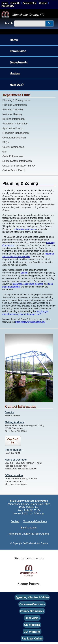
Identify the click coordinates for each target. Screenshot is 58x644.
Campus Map (30, 3)
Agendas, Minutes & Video (32, 597)
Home (5, 3)
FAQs (6, 142)
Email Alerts (32, 618)
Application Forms (13, 128)
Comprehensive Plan (14, 138)
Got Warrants (32, 632)
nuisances (17, 284)
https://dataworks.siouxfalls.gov (30, 322)
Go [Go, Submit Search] (49, 23)
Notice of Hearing (12, 114)
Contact (43, 3)
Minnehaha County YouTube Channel (29, 534)
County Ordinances (13, 147)
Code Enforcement (13, 156)
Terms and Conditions (35, 521)
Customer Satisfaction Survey (19, 166)
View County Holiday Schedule (21, 469)
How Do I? (17, 85)
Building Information (14, 119)
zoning (24, 273)
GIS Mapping (32, 625)
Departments (19, 62)
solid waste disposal (33, 284)
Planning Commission (15, 105)
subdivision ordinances (25, 229)
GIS (5, 152)
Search (8, 23)
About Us (15, 3)
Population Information (15, 124)
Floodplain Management (16, 133)
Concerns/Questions (32, 604)
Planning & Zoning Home (16, 100)
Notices (15, 73)
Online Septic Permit (14, 170)
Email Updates (29, 528)
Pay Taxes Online (32, 639)
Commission (18, 51)
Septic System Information (17, 161)
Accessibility (8, 6)
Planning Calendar (13, 109)
